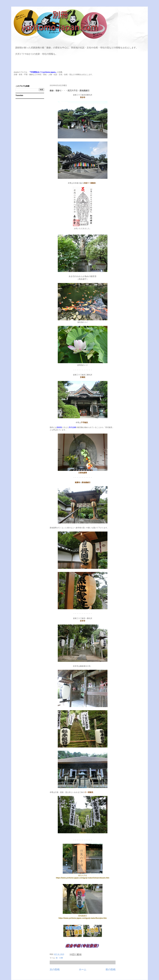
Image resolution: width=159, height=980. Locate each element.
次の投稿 (55, 969)
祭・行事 (59, 958)
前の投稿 (111, 969)
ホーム (83, 969)
